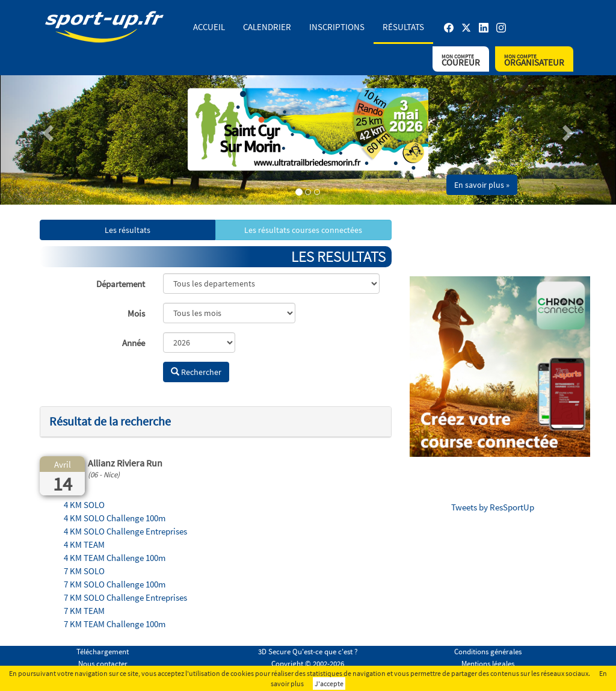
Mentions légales (488, 664)
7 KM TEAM (84, 611)
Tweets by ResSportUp (493, 507)
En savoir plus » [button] (482, 185)
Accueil (209, 27)
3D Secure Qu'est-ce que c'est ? (308, 652)
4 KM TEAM (84, 544)
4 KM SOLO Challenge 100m (115, 518)
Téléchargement (103, 652)
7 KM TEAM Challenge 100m (115, 624)
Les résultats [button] (128, 230)
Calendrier (267, 27)
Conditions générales (488, 652)
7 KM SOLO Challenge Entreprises (125, 597)
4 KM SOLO (84, 505)
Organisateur (534, 60)
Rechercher (196, 372)
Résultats (403, 27)
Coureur (461, 60)
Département (121, 284)
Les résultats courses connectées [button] (303, 230)
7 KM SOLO (84, 571)
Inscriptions (337, 27)
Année (134, 343)
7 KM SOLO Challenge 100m (115, 584)
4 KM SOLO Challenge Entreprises (125, 531)
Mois (136, 313)
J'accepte (329, 683)
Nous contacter (103, 664)
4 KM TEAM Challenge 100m (115, 558)
